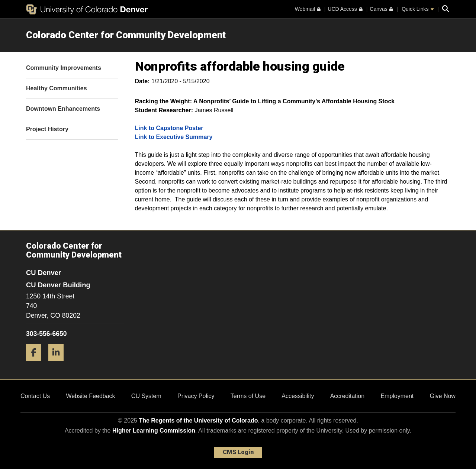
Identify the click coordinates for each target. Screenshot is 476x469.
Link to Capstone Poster (169, 128)
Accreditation (348, 396)
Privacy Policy (196, 396)
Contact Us (35, 396)
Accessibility (298, 396)
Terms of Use (248, 396)
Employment (397, 396)
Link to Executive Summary (174, 137)
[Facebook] (36, 364)
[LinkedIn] (59, 364)
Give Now (443, 396)
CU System (146, 396)
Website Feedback (90, 396)
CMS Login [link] (238, 452)
